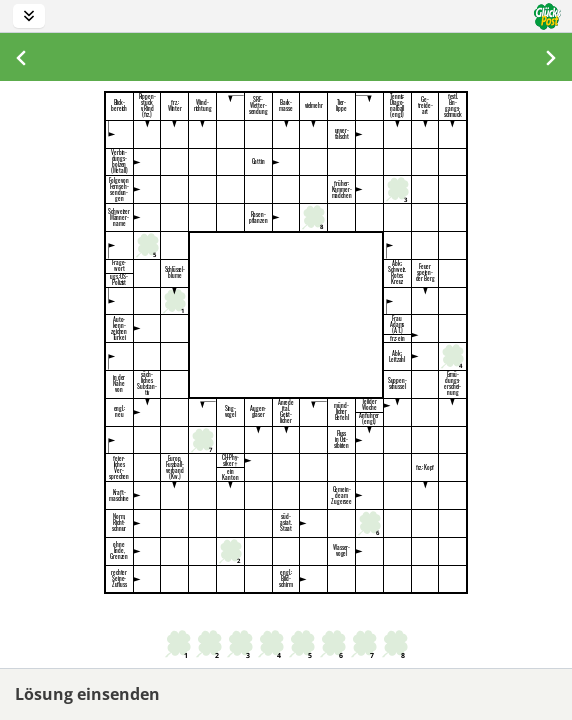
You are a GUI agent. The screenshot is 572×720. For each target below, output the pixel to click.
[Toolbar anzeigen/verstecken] (29, 16)
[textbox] (230, 106)
